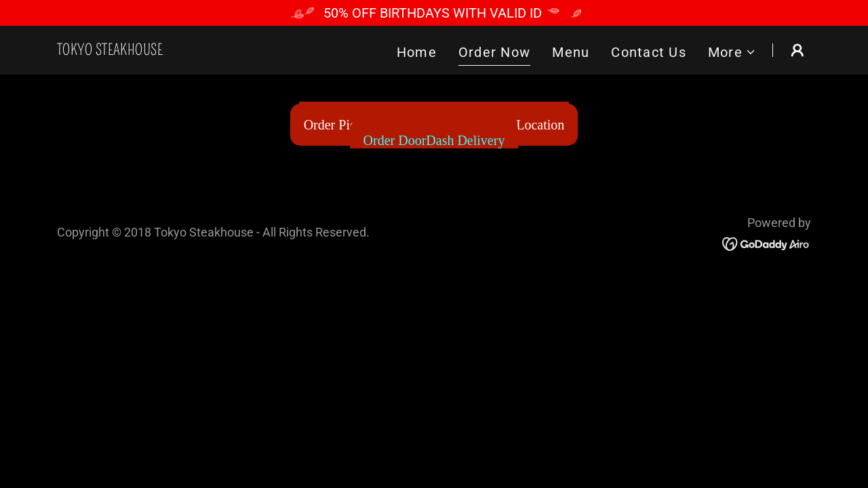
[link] (110, 50)
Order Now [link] (494, 52)
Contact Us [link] (649, 52)
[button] (732, 52)
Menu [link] (571, 52)
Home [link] (417, 52)
